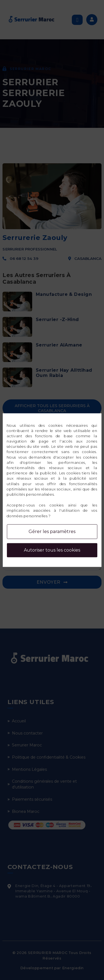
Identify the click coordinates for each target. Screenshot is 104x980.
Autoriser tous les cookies (52, 550)
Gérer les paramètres (52, 532)
